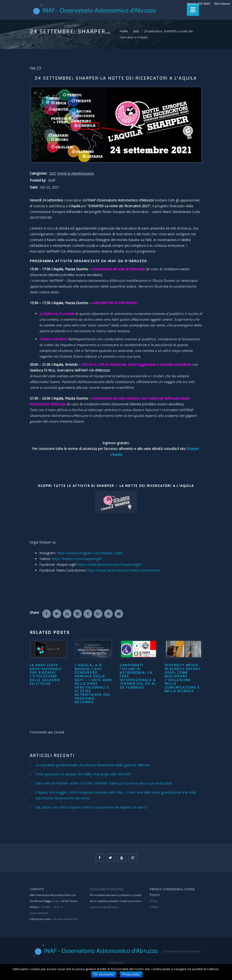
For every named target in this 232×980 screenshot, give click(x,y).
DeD (136, 31)
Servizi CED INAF (199, 4)
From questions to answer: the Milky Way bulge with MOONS (83, 774)
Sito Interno (222, 4)
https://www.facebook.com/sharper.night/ (110, 564)
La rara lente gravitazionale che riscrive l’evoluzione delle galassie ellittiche (46, 674)
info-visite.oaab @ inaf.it (65, 919)
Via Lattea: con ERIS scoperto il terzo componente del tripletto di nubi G (91, 807)
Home (124, 31)
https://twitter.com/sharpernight (77, 559)
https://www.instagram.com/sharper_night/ (90, 553)
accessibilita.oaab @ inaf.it (104, 907)
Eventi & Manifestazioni (76, 173)
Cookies (154, 907)
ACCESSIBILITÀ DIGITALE (107, 889)
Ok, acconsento (104, 974)
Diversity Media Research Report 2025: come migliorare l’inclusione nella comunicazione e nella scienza (183, 678)
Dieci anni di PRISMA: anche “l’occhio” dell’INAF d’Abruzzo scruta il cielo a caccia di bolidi (103, 783)
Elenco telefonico (39, 913)
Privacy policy (131, 974)
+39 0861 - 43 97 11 (51, 907)
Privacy (154, 901)
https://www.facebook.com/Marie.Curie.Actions (124, 570)
